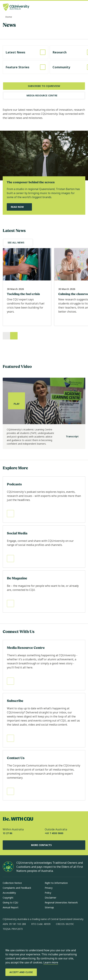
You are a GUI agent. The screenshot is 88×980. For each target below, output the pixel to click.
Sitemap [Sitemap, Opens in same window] (49, 907)
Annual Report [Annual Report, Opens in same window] (11, 907)
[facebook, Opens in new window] (6, 940)
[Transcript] (70, 437)
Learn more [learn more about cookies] (51, 962)
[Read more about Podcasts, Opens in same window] (44, 500)
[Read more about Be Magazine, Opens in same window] (44, 592)
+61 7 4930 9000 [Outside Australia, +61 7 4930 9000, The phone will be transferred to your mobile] (54, 833)
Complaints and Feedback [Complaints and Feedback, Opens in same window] (17, 888)
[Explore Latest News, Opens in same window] (18, 243)
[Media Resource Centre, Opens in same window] (44, 96)
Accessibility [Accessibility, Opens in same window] (9, 893)
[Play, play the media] (17, 401)
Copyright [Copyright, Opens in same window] (8, 898)
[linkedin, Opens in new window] (24, 940)
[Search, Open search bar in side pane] (77, 8)
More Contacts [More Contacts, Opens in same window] (44, 845)
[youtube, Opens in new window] (42, 940)
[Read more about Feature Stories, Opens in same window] (26, 67)
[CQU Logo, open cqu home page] (16, 8)
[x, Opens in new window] (33, 940)
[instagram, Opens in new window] (15, 940)
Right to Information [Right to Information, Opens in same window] (56, 883)
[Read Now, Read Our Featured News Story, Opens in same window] (19, 207)
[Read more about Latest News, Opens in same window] (26, 52)
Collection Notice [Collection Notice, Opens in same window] (12, 883)
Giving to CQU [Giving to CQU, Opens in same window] (10, 902)
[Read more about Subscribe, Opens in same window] (44, 720)
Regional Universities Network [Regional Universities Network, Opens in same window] (61, 902)
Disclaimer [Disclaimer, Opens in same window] (51, 898)
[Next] (14, 336)
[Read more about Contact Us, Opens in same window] (44, 775)
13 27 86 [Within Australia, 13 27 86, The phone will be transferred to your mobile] (7, 833)
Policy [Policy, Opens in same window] (48, 893)
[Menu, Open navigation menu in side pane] (82, 8)
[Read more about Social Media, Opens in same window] (44, 547)
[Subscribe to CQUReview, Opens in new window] (44, 86)
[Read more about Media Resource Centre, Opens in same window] (44, 665)
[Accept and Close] (21, 972)
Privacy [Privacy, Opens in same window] (49, 888)
